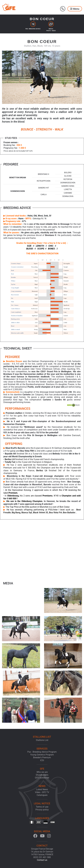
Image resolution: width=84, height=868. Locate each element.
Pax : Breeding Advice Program (42, 752)
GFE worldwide (42, 778)
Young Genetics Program (42, 755)
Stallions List (42, 740)
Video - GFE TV (42, 792)
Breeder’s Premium (42, 757)
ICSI (42, 760)
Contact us (42, 860)
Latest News (42, 789)
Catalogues (42, 795)
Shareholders (42, 775)
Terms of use (42, 807)
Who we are (42, 772)
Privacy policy (42, 810)
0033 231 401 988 (42, 857)
